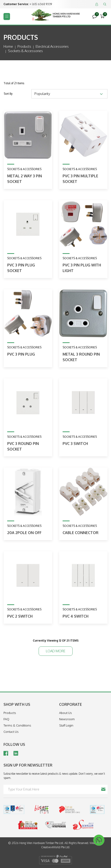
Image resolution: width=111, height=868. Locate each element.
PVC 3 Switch (75, 444)
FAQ (6, 719)
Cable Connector (81, 533)
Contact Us (11, 732)
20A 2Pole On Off (24, 533)
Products (24, 46)
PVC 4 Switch (76, 616)
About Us (66, 713)
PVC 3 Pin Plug (21, 354)
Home (8, 46)
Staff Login (66, 725)
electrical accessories (52, 46)
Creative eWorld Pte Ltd (55, 847)
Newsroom (67, 719)
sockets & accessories (25, 51)
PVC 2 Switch (20, 616)
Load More (56, 651)
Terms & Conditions (17, 725)
